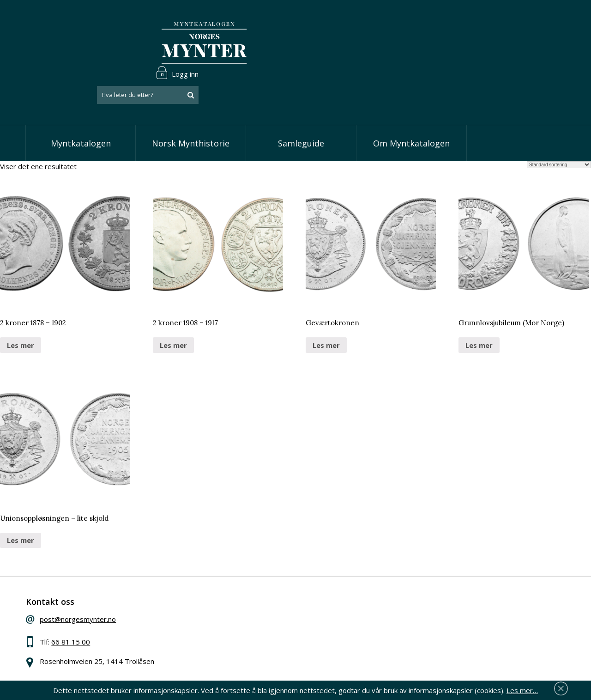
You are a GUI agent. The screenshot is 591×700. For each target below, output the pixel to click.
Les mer (21, 308)
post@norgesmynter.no (93, 587)
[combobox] (508, 43)
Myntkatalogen (81, 106)
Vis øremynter (244, 630)
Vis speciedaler (246, 588)
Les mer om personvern (440, 639)
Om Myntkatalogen (411, 106)
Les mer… (522, 688)
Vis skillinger (241, 602)
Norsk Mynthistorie (191, 106)
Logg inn (537, 20)
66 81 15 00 (86, 609)
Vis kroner (238, 616)
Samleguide (301, 106)
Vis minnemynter (248, 645)
